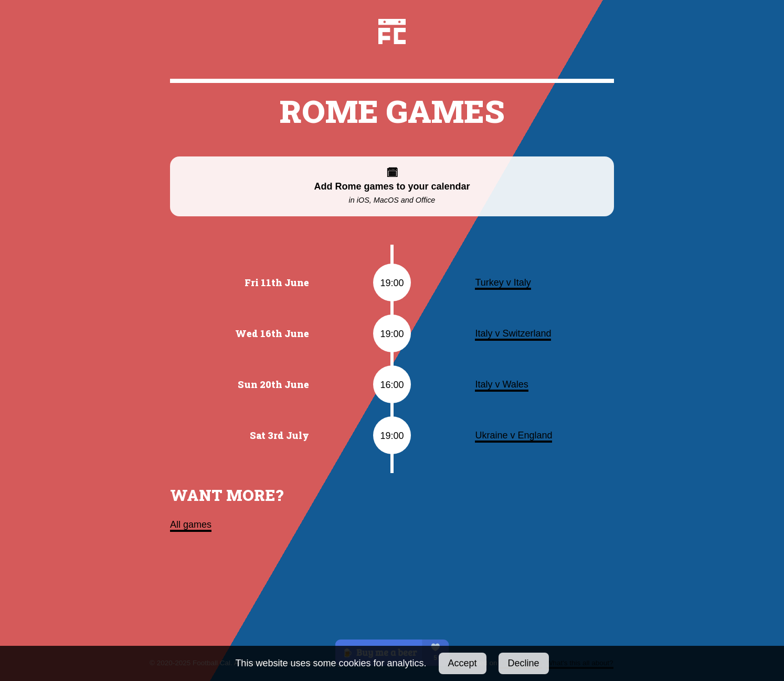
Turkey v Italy (503, 282)
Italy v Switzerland (513, 333)
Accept (463, 663)
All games (191, 525)
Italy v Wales (501, 384)
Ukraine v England (513, 435)
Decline (524, 663)
